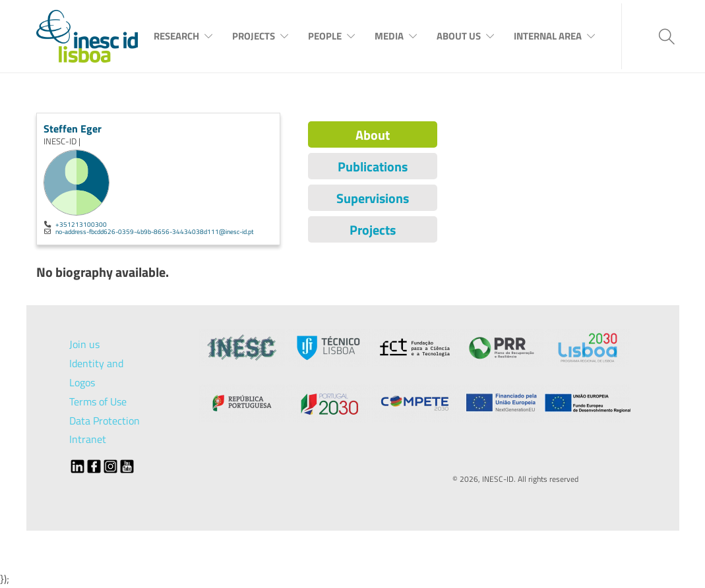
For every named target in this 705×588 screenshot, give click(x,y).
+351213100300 (81, 224)
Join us (84, 344)
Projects (254, 36)
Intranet (88, 439)
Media (389, 36)
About (373, 135)
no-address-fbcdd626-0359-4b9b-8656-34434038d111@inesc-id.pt (155, 231)
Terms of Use (98, 401)
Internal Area (548, 36)
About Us (459, 36)
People (325, 36)
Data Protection (105, 421)
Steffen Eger (73, 129)
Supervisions (373, 198)
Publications (373, 166)
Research (176, 36)
